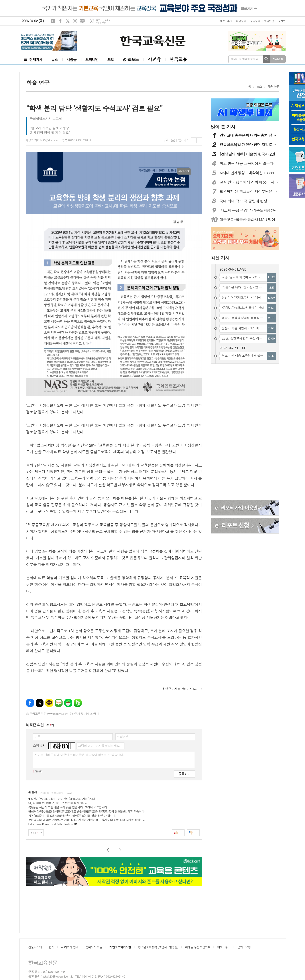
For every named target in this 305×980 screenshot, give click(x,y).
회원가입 (269, 21)
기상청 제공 (101, 23)
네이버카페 (68, 703)
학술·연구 (273, 86)
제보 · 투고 (226, 21)
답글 (35, 833)
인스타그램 (75, 21)
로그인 (282, 21)
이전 (108, 850)
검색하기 (267, 59)
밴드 (78, 703)
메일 (173, 140)
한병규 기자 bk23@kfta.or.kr (42, 140)
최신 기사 (220, 258)
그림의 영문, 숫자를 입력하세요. (99, 746)
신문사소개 (35, 947)
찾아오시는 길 (94, 947)
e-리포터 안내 (70, 947)
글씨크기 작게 (199, 140)
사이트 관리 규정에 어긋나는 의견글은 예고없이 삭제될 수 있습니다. (79, 755)
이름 (37, 736)
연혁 (51, 947)
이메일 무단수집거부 (198, 947)
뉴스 (259, 86)
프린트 (180, 140)
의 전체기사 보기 (181, 689)
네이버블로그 (82, 21)
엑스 (68, 21)
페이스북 (60, 21)
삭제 (69, 793)
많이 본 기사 (223, 127)
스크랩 (186, 140)
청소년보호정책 (158, 947)
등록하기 (184, 774)
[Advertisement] (233, 432)
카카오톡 (49, 703)
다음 (120, 850)
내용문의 (241, 21)
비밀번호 (123, 736)
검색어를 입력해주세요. (245, 59)
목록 (166, 140)
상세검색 (278, 59)
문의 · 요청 (244, 947)
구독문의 (255, 21)
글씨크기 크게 (194, 140)
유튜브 (53, 21)
